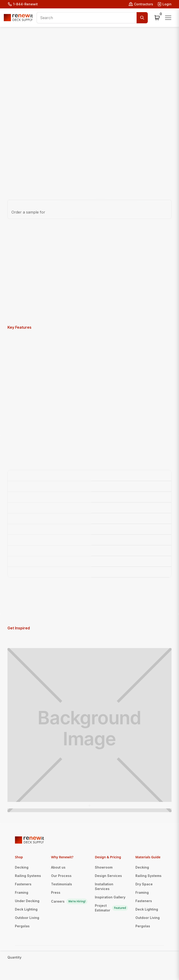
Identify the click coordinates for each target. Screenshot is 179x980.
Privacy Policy (93, 964)
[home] (18, 18)
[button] (157, 18)
